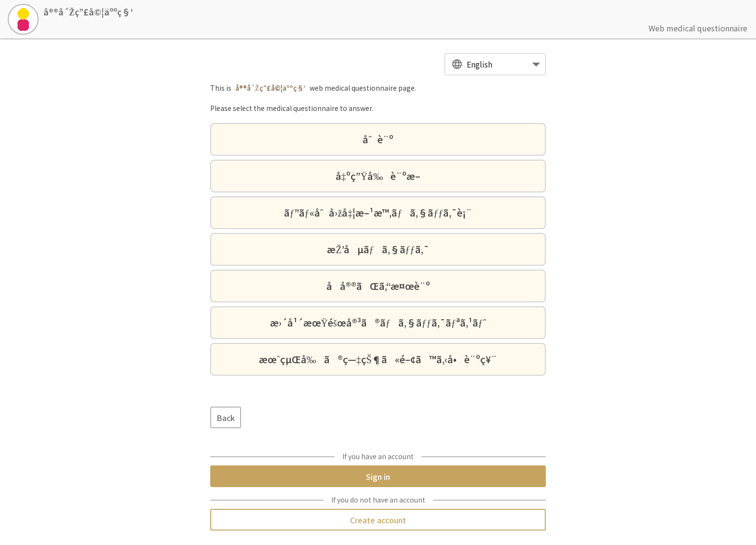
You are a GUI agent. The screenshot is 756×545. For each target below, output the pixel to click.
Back (226, 417)
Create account (378, 520)
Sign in (378, 476)
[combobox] (495, 64)
